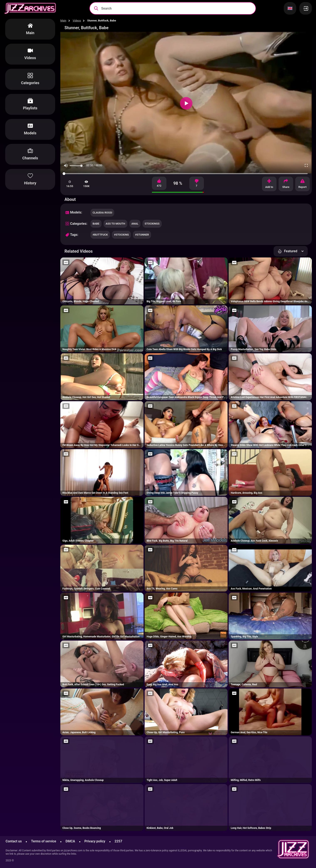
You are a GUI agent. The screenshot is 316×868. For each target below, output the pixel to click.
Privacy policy (95, 841)
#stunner (142, 235)
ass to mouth (115, 224)
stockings (152, 224)
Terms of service (44, 841)
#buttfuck (100, 235)
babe (96, 224)
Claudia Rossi (102, 213)
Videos (77, 21)
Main (63, 21)
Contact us (14, 841)
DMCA (70, 841)
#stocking (121, 235)
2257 (118, 841)
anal (135, 224)
